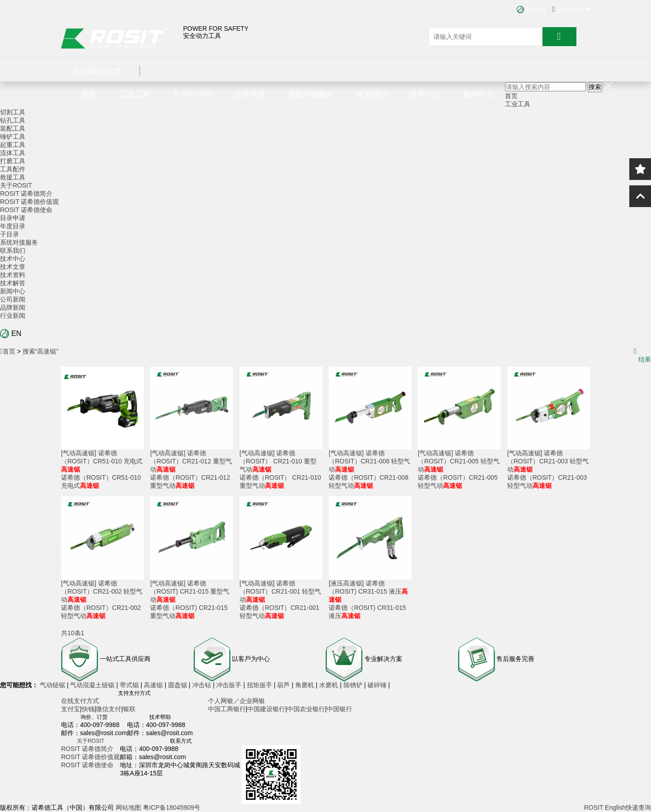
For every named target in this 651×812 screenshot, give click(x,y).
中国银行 (340, 709)
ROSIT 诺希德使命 (26, 210)
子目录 (9, 234)
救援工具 (13, 177)
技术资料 (13, 275)
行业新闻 (13, 316)
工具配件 (13, 169)
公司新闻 (13, 299)
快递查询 (638, 807)
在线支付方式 (80, 701)
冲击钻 (203, 685)
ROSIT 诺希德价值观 (29, 202)
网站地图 (128, 807)
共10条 (71, 633)
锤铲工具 (13, 137)
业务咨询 (571, 9)
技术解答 (13, 283)
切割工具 (13, 112)
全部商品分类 (94, 71)
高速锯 (154, 685)
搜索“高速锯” (40, 351)
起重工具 (13, 145)
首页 (89, 94)
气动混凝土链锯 (93, 685)
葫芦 (284, 685)
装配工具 (13, 128)
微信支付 (108, 709)
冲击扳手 (230, 685)
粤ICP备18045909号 (172, 807)
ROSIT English (605, 807)
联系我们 (372, 94)
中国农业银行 (306, 709)
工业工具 (135, 94)
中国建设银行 (266, 709)
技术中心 (425, 94)
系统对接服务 (311, 94)
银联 (129, 709)
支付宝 (71, 709)
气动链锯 (53, 685)
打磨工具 (13, 161)
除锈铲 (354, 685)
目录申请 (250, 94)
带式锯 (130, 685)
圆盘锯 (179, 685)
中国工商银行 (227, 709)
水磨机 (330, 685)
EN (11, 334)
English (530, 9)
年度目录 (13, 226)
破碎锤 (377, 685)
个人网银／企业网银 (236, 701)
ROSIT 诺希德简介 (26, 194)
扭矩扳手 (260, 685)
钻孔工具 (13, 120)
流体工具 (13, 153)
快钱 (88, 709)
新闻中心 (478, 94)
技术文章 (13, 267)
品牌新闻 (13, 307)
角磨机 (306, 685)
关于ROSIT (192, 94)
